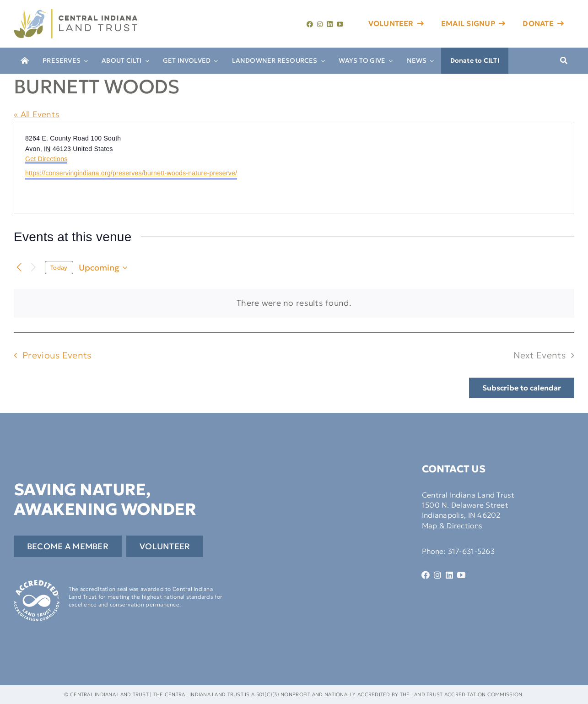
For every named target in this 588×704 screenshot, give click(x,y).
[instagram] (320, 24)
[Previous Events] (19, 267)
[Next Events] (33, 267)
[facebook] (310, 24)
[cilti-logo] (76, 13)
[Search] (564, 61)
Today (59, 268)
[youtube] (340, 24)
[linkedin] (330, 24)
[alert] (294, 303)
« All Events (37, 114)
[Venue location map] (434, 168)
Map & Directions (452, 525)
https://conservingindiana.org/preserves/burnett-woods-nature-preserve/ (131, 173)
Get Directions (46, 159)
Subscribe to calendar (522, 388)
